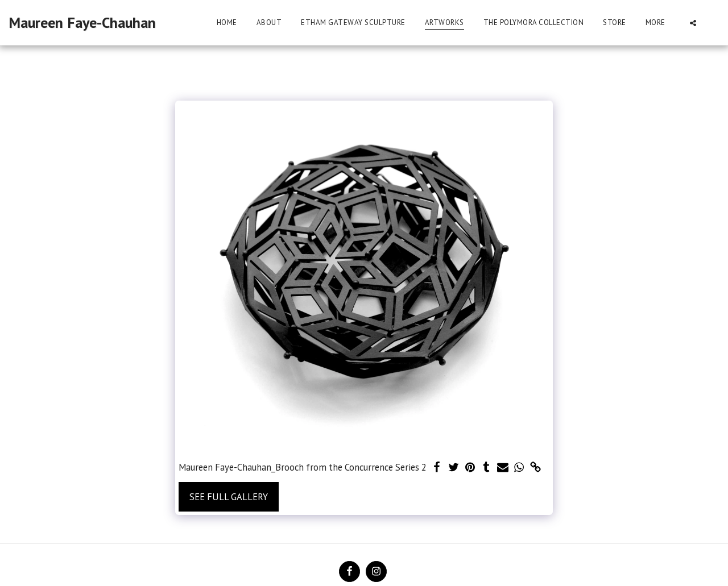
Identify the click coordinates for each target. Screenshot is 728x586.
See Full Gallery (229, 497)
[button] (693, 23)
